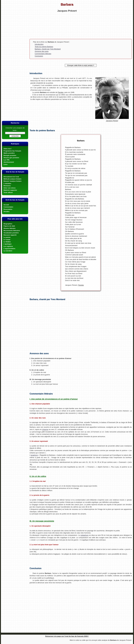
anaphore (34, 455)
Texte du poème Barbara (44, 47)
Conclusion (39, 56)
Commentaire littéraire (43, 54)
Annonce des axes (42, 51)
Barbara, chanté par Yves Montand (48, 49)
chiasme (45, 429)
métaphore (84, 535)
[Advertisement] (67, 25)
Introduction (39, 44)
